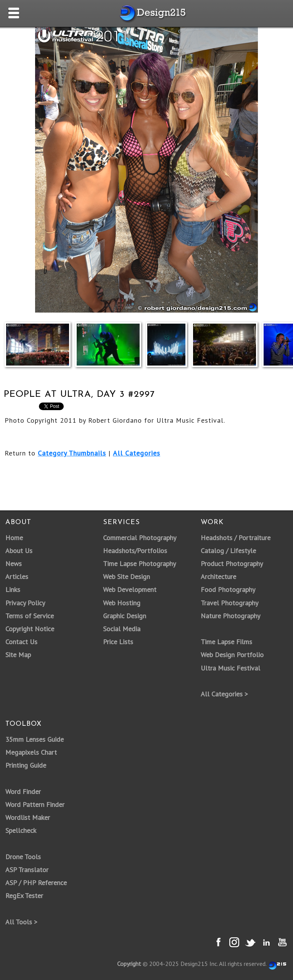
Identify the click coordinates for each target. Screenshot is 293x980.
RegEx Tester (24, 896)
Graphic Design (125, 616)
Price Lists (118, 642)
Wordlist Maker (28, 817)
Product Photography (232, 564)
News (14, 564)
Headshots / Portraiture (236, 538)
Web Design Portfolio (232, 655)
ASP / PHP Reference (36, 883)
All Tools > (21, 922)
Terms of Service (30, 616)
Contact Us (21, 642)
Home (14, 538)
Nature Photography (230, 616)
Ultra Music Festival (230, 668)
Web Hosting (122, 603)
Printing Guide (26, 765)
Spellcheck (21, 830)
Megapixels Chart (31, 752)
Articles (17, 577)
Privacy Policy (25, 603)
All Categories (137, 453)
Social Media (122, 629)
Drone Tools (23, 857)
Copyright (129, 964)
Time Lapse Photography (139, 564)
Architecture (218, 577)
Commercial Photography (140, 538)
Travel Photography (229, 603)
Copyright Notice (30, 629)
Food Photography (228, 589)
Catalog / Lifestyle (228, 551)
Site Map (18, 655)
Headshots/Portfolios (135, 551)
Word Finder (23, 792)
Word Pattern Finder (35, 804)
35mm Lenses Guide (35, 739)
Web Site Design (126, 577)
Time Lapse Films (226, 642)
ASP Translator (27, 870)
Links (13, 589)
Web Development (130, 589)
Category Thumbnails (72, 453)
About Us (19, 551)
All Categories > (224, 694)
